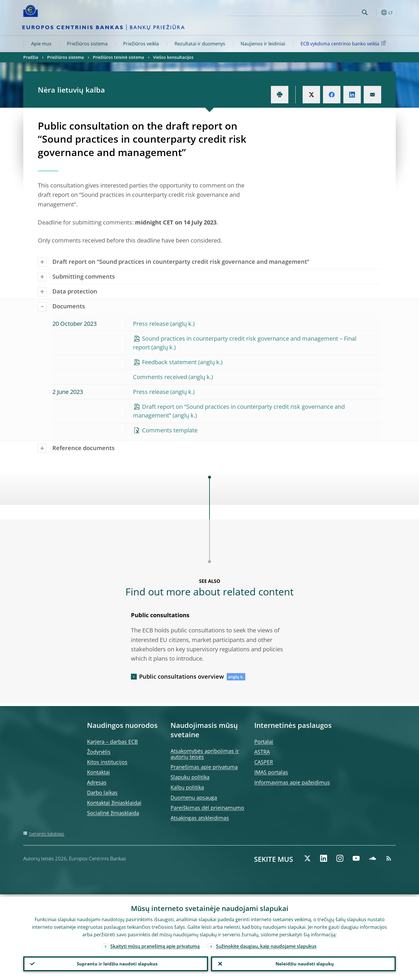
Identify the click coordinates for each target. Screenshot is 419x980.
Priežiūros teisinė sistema (118, 57)
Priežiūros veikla (141, 44)
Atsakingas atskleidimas (200, 818)
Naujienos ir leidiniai (263, 44)
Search (365, 12)
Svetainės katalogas (47, 834)
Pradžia (31, 57)
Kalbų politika (187, 787)
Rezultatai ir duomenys (200, 44)
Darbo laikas (102, 793)
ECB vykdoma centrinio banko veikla (344, 43)
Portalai (264, 742)
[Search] (331, 12)
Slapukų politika (190, 777)
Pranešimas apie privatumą (204, 767)
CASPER (264, 762)
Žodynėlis (99, 752)
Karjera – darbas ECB (112, 742)
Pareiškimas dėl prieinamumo (207, 808)
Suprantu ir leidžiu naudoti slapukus (116, 963)
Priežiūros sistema (87, 44)
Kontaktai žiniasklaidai (114, 803)
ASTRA (262, 752)
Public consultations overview (181, 676)
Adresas (97, 782)
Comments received (160, 377)
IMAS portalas (271, 772)
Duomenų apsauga (194, 797)
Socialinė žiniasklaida (113, 813)
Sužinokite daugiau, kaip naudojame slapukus (266, 944)
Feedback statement (169, 362)
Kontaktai (98, 772)
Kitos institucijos (107, 762)
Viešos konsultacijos (173, 57)
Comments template (170, 430)
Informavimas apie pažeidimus (292, 782)
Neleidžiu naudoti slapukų (303, 963)
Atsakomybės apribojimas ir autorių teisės (205, 754)
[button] (375, 13)
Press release (151, 324)
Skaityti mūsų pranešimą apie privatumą (155, 944)
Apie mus (41, 44)
